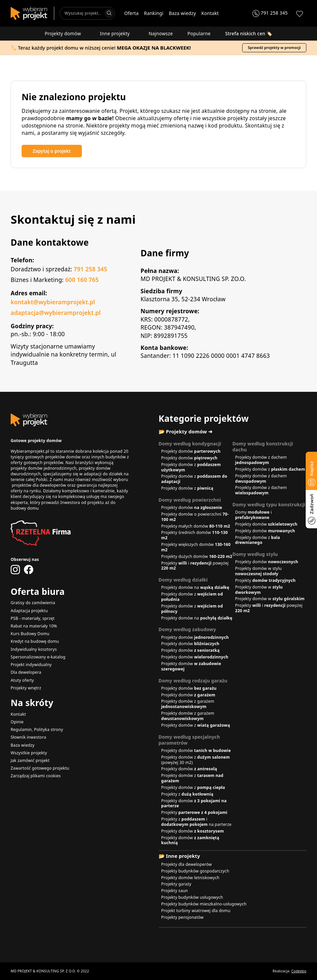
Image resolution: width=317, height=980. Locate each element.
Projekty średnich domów (195, 535)
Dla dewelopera (26, 672)
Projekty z (187, 794)
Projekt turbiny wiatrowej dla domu (196, 911)
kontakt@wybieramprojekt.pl (53, 302)
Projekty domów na (195, 587)
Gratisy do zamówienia (33, 603)
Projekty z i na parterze (196, 822)
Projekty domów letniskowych (190, 878)
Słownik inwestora (28, 737)
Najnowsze (161, 33)
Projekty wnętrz (26, 688)
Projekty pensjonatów (183, 917)
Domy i (253, 515)
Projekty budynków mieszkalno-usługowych (204, 904)
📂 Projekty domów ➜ (186, 431)
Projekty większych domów (196, 547)
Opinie (17, 722)
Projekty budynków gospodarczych (195, 871)
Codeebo (299, 971)
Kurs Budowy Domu (30, 634)
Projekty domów (65, 33)
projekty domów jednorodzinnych (44, 468)
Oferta (132, 13)
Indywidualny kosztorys (34, 649)
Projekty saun (175, 891)
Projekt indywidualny (31, 665)
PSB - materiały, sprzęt (33, 618)
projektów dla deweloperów (39, 485)
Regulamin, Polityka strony (37, 730)
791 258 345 (90, 269)
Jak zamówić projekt (30, 760)
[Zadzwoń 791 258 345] (270, 13)
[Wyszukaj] (109, 13)
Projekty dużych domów (197, 556)
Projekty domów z (191, 467)
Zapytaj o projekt (52, 151)
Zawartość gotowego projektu (40, 768)
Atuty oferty (22, 680)
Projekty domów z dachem (261, 460)
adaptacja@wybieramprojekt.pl (56, 313)
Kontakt (210, 13)
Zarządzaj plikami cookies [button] (36, 776)
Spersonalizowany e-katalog (38, 657)
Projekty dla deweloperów (187, 864)
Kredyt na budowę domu (35, 641)
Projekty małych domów (196, 526)
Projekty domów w (259, 590)
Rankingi (154, 13)
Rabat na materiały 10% (34, 626)
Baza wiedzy (182, 13)
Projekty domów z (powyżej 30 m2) (196, 760)
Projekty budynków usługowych (192, 897)
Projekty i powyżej (195, 566)
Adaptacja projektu (29, 611)
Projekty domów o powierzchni (195, 517)
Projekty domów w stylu (258, 571)
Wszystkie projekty (29, 753)
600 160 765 (82, 280)
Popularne (199, 33)
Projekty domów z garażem (188, 704)
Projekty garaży (176, 884)
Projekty (265, 580)
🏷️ (249, 33)
